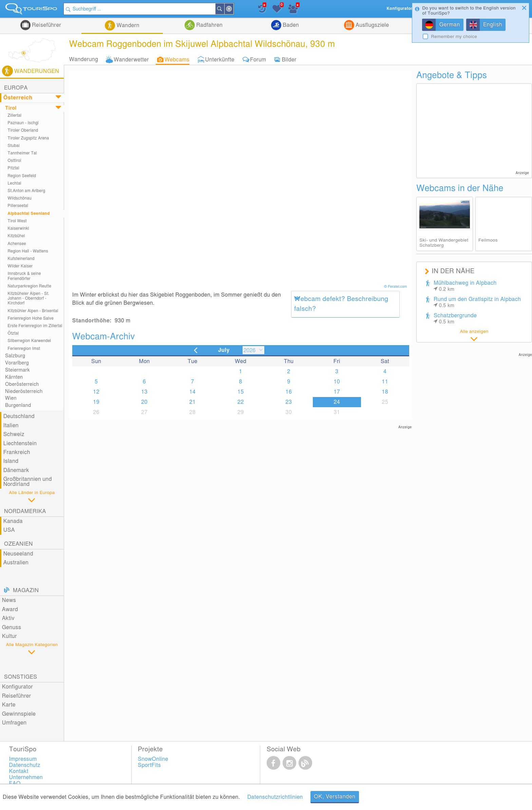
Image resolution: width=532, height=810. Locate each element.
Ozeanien (18, 544)
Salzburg (15, 356)
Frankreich (17, 452)
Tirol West (17, 221)
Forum (258, 59)
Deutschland (19, 416)
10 (337, 382)
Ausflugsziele (372, 25)
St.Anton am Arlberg (27, 191)
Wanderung (84, 59)
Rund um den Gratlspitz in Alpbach (477, 302)
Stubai (14, 146)
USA (9, 530)
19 (96, 402)
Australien (16, 563)
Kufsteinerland (21, 259)
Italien (11, 426)
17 (337, 392)
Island (11, 461)
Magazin (26, 590)
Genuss (12, 627)
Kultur (9, 636)
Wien (11, 398)
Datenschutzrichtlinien (275, 797)
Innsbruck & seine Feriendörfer (24, 276)
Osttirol (15, 161)
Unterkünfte (220, 59)
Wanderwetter (131, 59)
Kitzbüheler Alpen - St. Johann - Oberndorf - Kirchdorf (29, 298)
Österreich (18, 98)
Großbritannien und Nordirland (28, 482)
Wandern (127, 25)
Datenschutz (25, 765)
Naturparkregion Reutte (30, 286)
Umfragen (14, 723)
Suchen (224, 9)
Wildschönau (20, 198)
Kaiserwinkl (18, 229)
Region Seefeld (22, 176)
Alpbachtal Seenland (29, 214)
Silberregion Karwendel (30, 341)
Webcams (177, 59)
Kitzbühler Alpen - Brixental (33, 311)
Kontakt (19, 771)
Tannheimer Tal (22, 153)
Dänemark (16, 470)
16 (289, 392)
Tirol (11, 108)
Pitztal (14, 168)
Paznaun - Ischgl (23, 123)
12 (96, 392)
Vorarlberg (17, 363)
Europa (16, 88)
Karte (9, 705)
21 (193, 402)
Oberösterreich (22, 384)
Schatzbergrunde (455, 319)
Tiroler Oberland (23, 130)
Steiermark (17, 370)
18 (385, 392)
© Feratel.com (396, 287)
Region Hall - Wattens (28, 251)
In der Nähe (233, 9)
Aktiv (8, 618)
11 (385, 382)
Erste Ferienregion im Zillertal (35, 326)
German (449, 25)
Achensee (17, 244)
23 (289, 402)
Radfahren (209, 25)
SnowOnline (153, 759)
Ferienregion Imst (24, 349)
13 (144, 392)
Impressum (23, 759)
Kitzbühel (16, 236)
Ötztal (13, 333)
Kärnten (14, 377)
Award (10, 609)
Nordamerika (25, 511)
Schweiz (14, 434)
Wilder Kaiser (20, 266)
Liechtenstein (20, 444)
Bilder (289, 59)
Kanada (13, 521)
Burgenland (18, 405)
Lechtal (15, 183)
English (493, 25)
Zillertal (15, 116)
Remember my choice (454, 37)
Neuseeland (18, 554)
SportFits (149, 765)
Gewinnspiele (19, 714)
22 (241, 402)
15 (241, 392)
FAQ (15, 784)
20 (144, 402)
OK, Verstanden (335, 797)
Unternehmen (26, 777)
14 (193, 392)
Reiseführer (46, 25)
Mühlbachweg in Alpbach (465, 286)
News (9, 600)
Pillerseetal (18, 206)
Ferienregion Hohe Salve (31, 318)
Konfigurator (17, 687)
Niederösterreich (24, 391)
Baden (290, 25)
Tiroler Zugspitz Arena (28, 138)
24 (337, 402)
